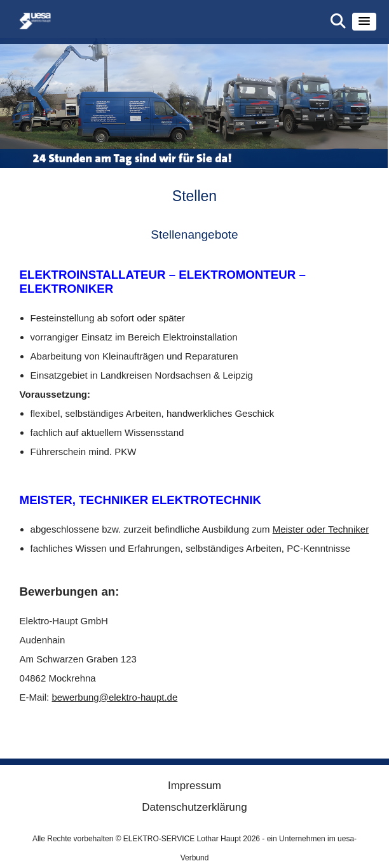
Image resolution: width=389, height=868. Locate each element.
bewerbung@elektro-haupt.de (114, 697)
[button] (364, 22)
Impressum (194, 786)
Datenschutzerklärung (194, 807)
